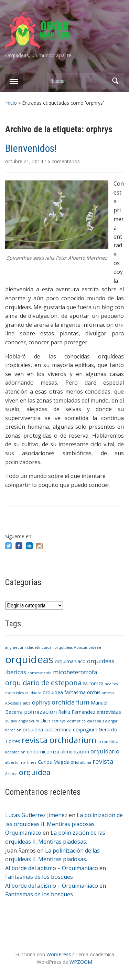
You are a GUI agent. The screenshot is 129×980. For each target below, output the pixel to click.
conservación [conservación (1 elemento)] (40, 673)
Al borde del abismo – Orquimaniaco (52, 868)
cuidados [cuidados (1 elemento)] (33, 693)
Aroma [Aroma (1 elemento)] (11, 774)
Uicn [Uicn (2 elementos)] (45, 721)
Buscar (115, 81)
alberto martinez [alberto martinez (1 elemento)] (21, 762)
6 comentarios (64, 161)
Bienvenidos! (31, 148)
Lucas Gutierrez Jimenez (36, 815)
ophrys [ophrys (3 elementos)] (41, 702)
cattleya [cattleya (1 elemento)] (59, 721)
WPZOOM (81, 962)
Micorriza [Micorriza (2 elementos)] (93, 683)
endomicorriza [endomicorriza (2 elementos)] (43, 752)
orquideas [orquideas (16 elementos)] (29, 659)
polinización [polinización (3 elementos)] (40, 712)
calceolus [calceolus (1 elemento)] (95, 721)
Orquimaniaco (23, 833)
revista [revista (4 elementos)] (103, 761)
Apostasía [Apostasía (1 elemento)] (13, 703)
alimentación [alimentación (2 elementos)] (75, 752)
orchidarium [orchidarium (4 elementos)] (71, 702)
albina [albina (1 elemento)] (86, 762)
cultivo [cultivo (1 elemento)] (11, 721)
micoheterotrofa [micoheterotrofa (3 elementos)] (75, 672)
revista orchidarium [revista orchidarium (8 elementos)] (59, 740)
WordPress (59, 954)
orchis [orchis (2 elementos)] (94, 692)
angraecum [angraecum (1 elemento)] (29, 721)
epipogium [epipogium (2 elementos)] (85, 729)
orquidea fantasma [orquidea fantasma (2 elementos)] (64, 692)
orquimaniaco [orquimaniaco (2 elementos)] (70, 661)
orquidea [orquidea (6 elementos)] (35, 772)
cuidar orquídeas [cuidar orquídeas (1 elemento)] (57, 647)
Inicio (11, 103)
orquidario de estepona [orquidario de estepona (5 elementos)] (43, 682)
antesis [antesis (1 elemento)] (108, 693)
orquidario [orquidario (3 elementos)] (105, 751)
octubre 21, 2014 (25, 161)
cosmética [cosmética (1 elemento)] (76, 721)
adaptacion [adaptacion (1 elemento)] (15, 752)
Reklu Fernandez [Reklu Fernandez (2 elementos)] (77, 712)
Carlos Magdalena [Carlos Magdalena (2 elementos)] (58, 762)
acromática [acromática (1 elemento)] (108, 742)
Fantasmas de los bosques (39, 877)
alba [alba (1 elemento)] (27, 703)
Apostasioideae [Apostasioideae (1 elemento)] (88, 647)
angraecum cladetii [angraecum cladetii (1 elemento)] (23, 647)
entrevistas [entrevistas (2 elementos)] (109, 712)
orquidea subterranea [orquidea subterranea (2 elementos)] (47, 729)
